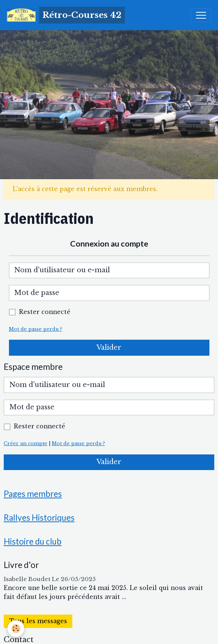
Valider (109, 348)
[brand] (66, 15)
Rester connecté (45, 312)
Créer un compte (26, 443)
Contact (19, 640)
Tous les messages (38, 621)
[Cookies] (16, 629)
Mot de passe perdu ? (36, 329)
